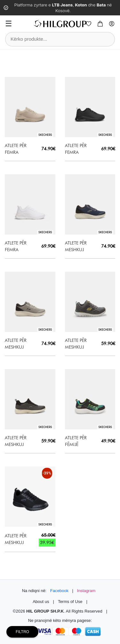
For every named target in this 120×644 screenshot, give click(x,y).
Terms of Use (70, 602)
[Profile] (112, 24)
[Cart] (100, 24)
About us (41, 602)
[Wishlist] (89, 24)
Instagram (86, 591)
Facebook (59, 591)
